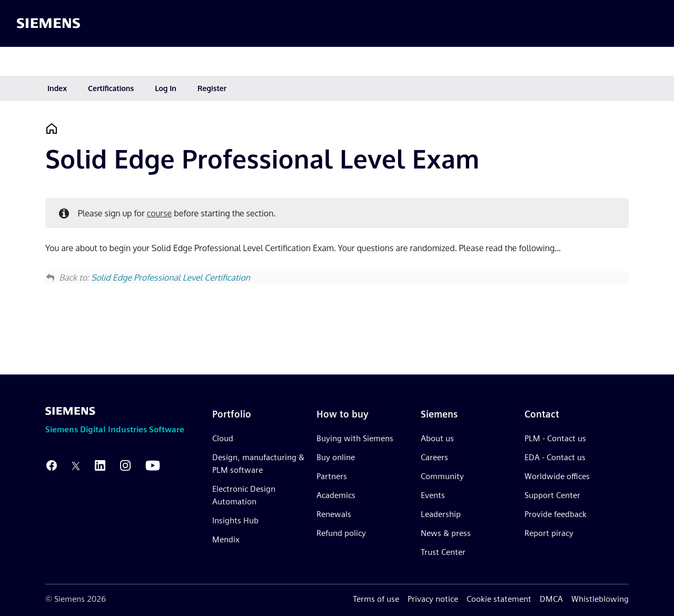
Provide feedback (556, 514)
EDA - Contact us (555, 457)
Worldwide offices (557, 476)
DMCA (551, 599)
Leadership (441, 514)
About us (437, 438)
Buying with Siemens (355, 438)
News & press (446, 533)
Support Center (552, 495)
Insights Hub (235, 520)
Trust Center (443, 552)
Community (442, 476)
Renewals (334, 514)
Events (433, 495)
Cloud (223, 438)
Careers (434, 457)
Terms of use (376, 599)
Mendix (226, 539)
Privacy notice (433, 599)
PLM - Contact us (555, 438)
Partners (332, 476)
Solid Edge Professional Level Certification (171, 277)
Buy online (336, 457)
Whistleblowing (600, 599)
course (159, 213)
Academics (336, 495)
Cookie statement (499, 599)
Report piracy (549, 533)
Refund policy (341, 533)
